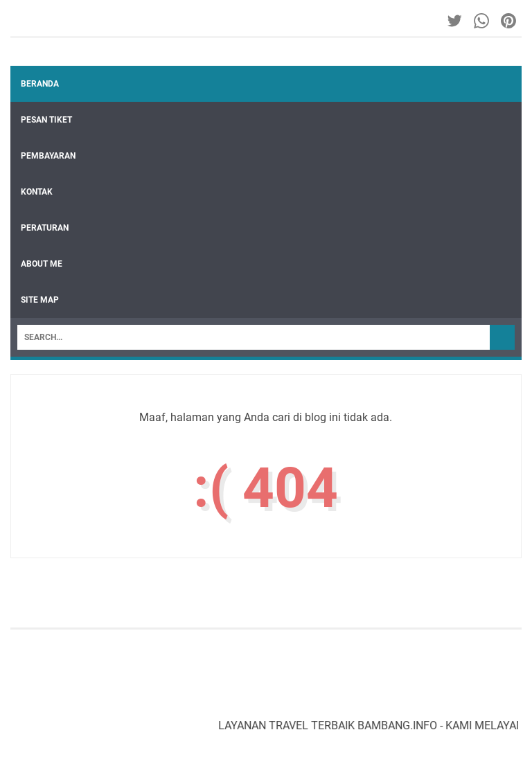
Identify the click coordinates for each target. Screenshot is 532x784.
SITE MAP (40, 300)
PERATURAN (45, 228)
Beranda (40, 84)
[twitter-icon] (455, 21)
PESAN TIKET (46, 120)
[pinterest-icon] (509, 21)
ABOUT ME (42, 264)
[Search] (254, 337)
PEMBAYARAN (48, 156)
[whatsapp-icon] (482, 21)
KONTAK (37, 192)
